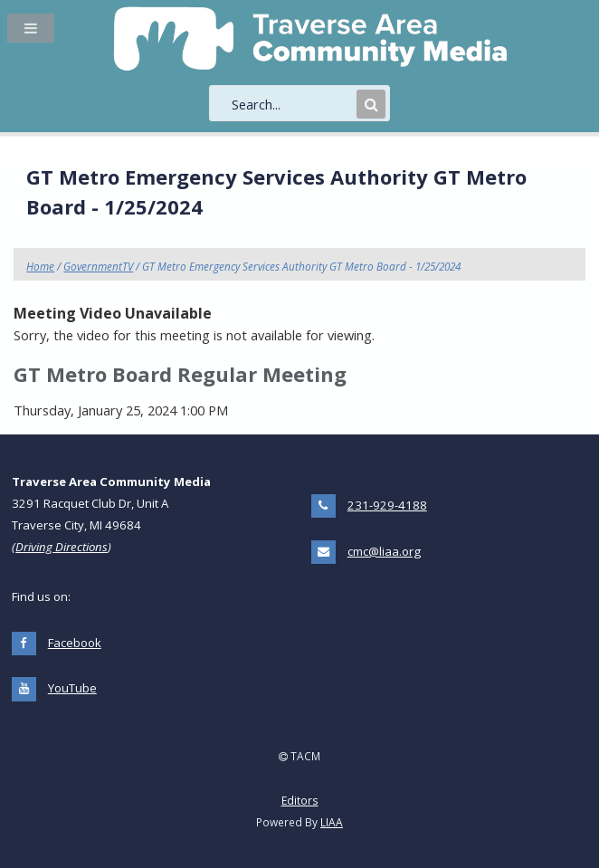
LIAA (332, 822)
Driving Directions (62, 547)
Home (40, 266)
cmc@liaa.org (384, 551)
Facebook (75, 643)
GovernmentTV (98, 266)
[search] (292, 104)
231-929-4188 (387, 505)
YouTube (72, 688)
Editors (300, 800)
